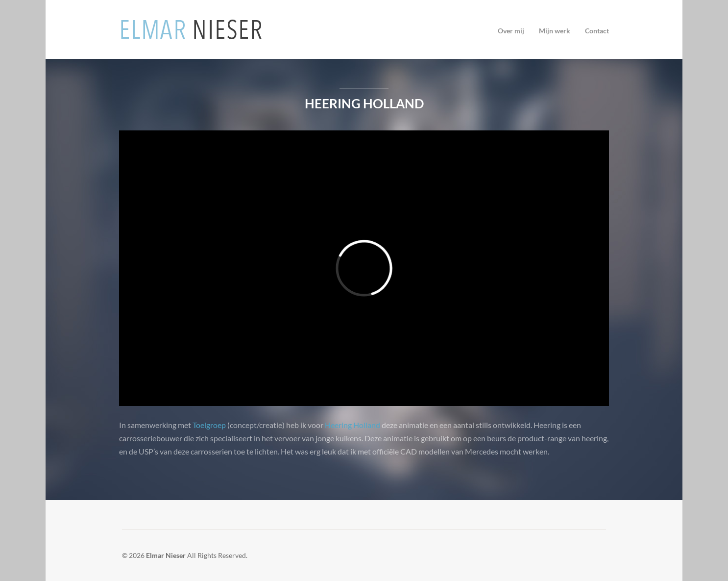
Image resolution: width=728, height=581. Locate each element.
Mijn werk (555, 31)
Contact (597, 31)
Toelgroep (209, 425)
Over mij (511, 31)
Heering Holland (364, 103)
